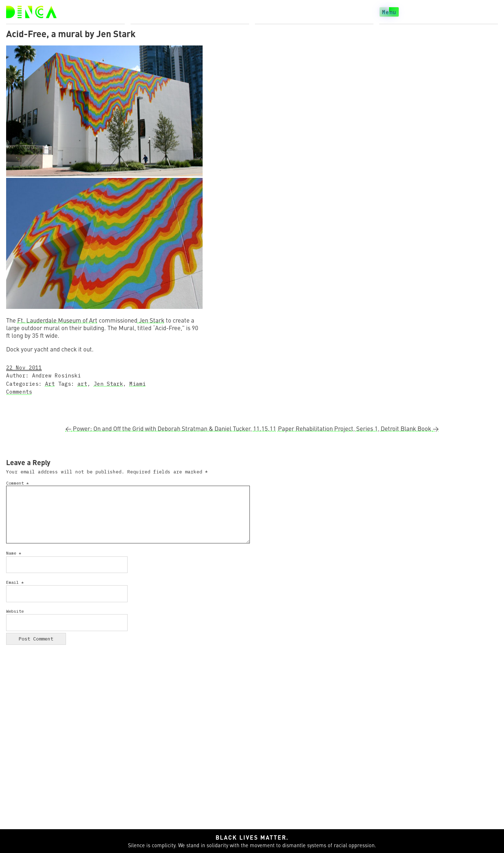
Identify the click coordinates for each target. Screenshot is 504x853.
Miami (138, 384)
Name (14, 553)
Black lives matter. (252, 837)
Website (15, 611)
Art (50, 384)
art (82, 384)
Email (15, 582)
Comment (17, 483)
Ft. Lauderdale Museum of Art (57, 320)
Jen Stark (151, 320)
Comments (19, 392)
